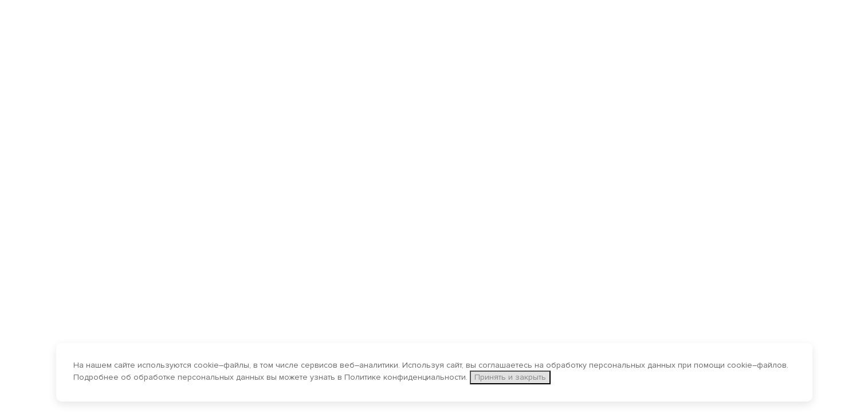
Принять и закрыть (510, 377)
